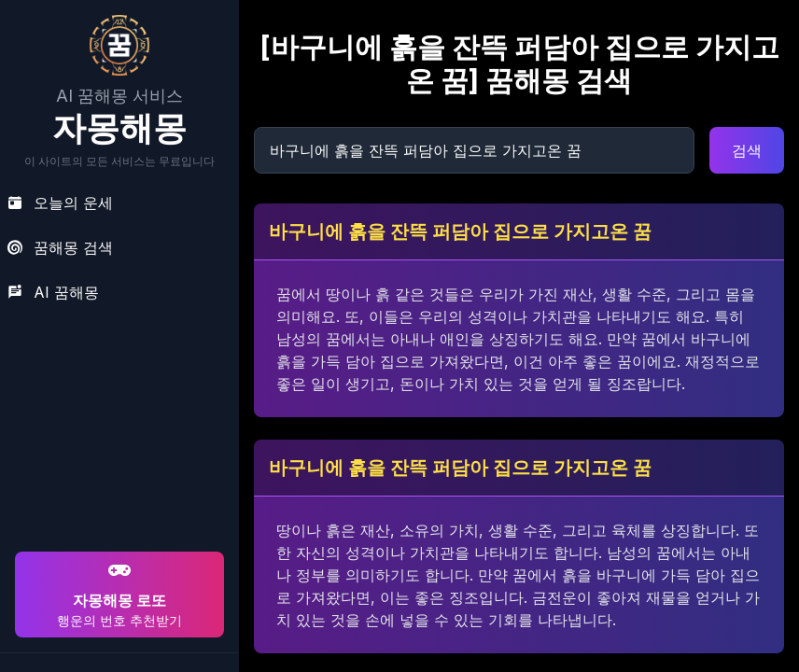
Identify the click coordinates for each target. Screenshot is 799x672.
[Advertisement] (117, 427)
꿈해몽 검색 (60, 247)
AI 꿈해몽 (53, 292)
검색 (747, 150)
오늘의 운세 (60, 203)
